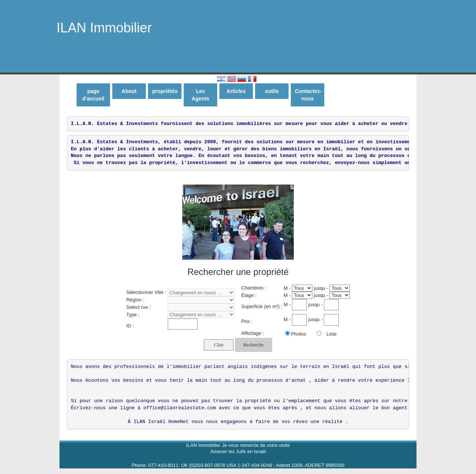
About (129, 91)
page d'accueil (93, 95)
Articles (236, 91)
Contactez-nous (308, 95)
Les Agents (200, 95)
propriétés (165, 91)
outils (272, 91)
